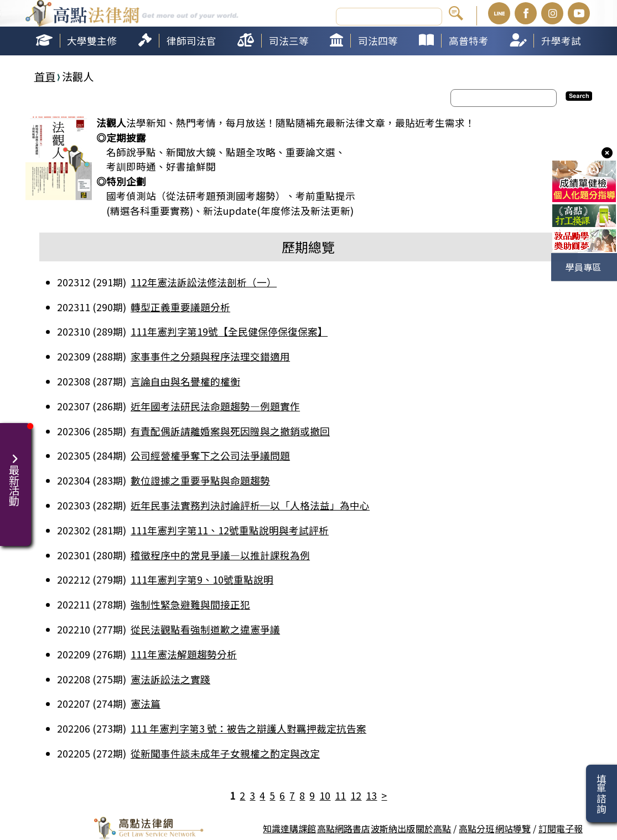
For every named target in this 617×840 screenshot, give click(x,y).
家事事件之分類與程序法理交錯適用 (210, 356)
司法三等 (289, 41)
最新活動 (15, 473)
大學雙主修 (92, 41)
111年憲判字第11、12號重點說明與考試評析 (230, 530)
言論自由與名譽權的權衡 (185, 381)
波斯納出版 (393, 828)
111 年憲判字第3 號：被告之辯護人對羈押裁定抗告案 (248, 728)
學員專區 (583, 267)
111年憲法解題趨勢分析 (184, 654)
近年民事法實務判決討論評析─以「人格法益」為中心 (250, 505)
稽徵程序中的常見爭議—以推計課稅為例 (220, 555)
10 (325, 795)
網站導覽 (513, 828)
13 (371, 795)
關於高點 (433, 828)
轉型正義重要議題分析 (180, 307)
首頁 (45, 76)
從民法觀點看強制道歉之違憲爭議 (205, 629)
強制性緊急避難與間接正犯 (190, 604)
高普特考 (469, 41)
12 (356, 795)
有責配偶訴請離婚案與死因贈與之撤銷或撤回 (230, 431)
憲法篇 (146, 704)
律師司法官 (191, 41)
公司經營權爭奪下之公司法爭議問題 (210, 455)
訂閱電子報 (561, 828)
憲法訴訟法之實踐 (170, 679)
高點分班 (476, 828)
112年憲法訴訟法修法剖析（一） (204, 282)
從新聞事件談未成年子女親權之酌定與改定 (225, 753)
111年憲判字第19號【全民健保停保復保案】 (229, 331)
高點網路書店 (344, 828)
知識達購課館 (289, 828)
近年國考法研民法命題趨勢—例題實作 (215, 406)
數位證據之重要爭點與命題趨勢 (200, 480)
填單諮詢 (601, 793)
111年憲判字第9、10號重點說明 (202, 579)
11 (340, 795)
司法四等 (378, 41)
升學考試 (561, 41)
